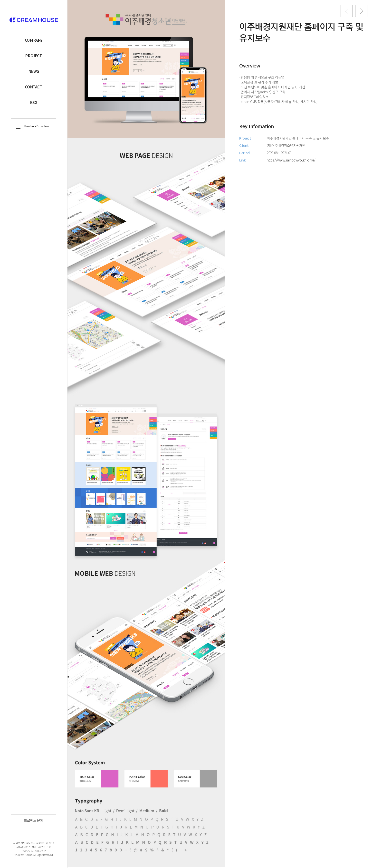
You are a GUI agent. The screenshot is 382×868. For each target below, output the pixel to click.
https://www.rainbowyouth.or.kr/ (291, 160)
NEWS (34, 71)
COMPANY (34, 40)
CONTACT (33, 87)
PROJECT (33, 56)
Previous (347, 11)
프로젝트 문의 (34, 820)
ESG (34, 102)
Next (361, 11)
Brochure (37, 126)
